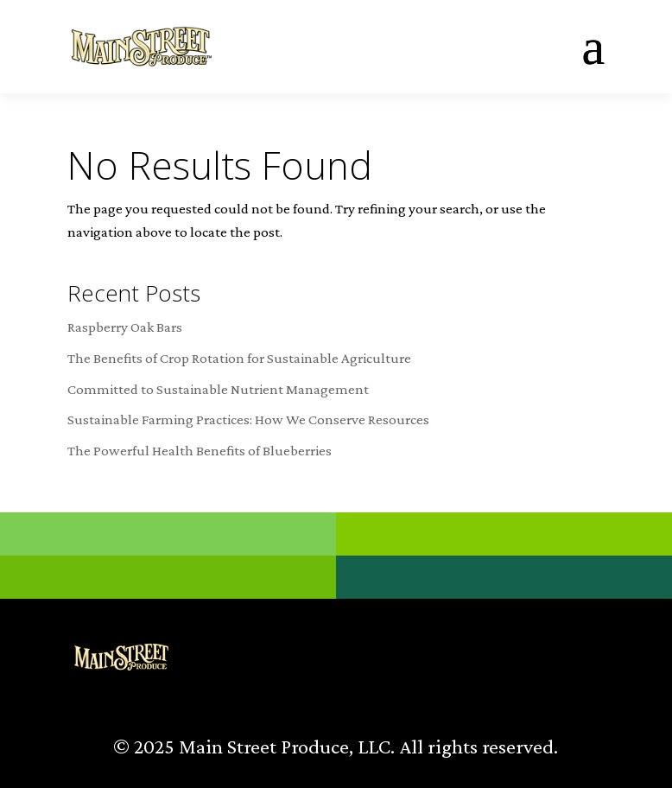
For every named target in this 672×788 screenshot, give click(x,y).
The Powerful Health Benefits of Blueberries (200, 451)
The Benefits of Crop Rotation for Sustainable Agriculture (239, 358)
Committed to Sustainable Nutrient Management (218, 389)
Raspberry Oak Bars (125, 327)
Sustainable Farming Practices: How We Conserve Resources (248, 419)
